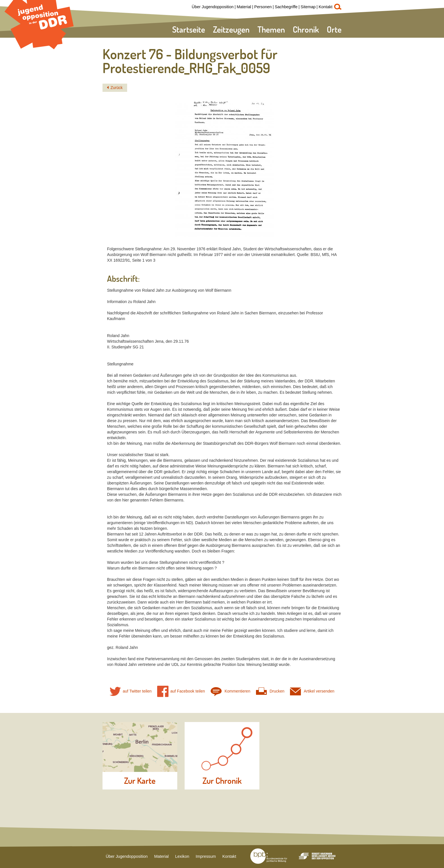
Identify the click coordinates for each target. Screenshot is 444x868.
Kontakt (325, 7)
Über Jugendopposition (213, 7)
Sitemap (308, 7)
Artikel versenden (312, 691)
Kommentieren (230, 691)
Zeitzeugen (231, 29)
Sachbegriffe (286, 7)
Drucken (270, 691)
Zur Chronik (222, 781)
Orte (334, 29)
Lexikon (182, 856)
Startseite (189, 29)
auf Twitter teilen (131, 691)
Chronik (306, 29)
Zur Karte (140, 781)
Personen (263, 7)
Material (244, 7)
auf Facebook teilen (181, 691)
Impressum (206, 856)
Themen (271, 29)
